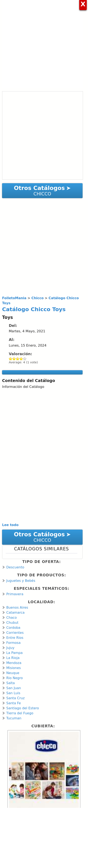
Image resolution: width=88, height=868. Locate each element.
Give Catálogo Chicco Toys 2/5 (14, 359)
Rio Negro (14, 678)
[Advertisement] (44, 44)
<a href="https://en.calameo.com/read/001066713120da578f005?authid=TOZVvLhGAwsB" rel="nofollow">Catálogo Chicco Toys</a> (43, 135)
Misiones (14, 668)
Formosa (13, 643)
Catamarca (15, 613)
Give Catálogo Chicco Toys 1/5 (11, 359)
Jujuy (10, 648)
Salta (10, 683)
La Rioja (13, 658)
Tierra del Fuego (20, 713)
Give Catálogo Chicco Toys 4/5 (21, 359)
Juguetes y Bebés (21, 581)
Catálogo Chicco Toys (34, 309)
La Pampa (14, 653)
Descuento (15, 567)
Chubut (12, 623)
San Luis (13, 693)
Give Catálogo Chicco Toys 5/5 (25, 359)
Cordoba (13, 628)
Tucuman (14, 718)
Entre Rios (15, 638)
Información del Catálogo (23, 387)
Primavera (15, 594)
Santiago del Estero (23, 708)
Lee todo (10, 525)
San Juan (14, 688)
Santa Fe (14, 703)
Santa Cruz (16, 698)
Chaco (12, 618)
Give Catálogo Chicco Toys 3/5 (18, 359)
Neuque (13, 673)
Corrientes (15, 633)
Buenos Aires (17, 607)
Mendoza (14, 663)
